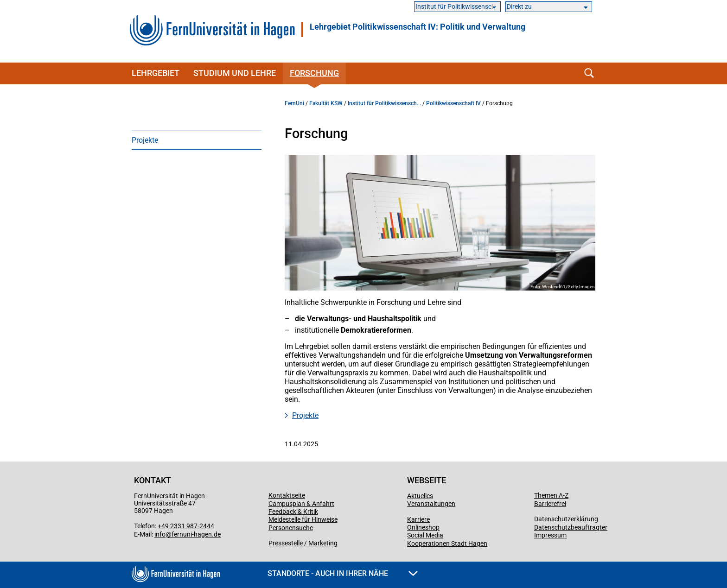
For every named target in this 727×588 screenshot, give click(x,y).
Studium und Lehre (235, 73)
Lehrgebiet (156, 73)
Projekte (145, 140)
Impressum (550, 535)
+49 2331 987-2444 (186, 526)
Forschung (314, 73)
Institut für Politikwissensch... (384, 103)
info (160, 534)
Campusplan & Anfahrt (301, 504)
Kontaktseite (287, 495)
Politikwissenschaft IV (453, 103)
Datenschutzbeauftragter (571, 527)
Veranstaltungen (431, 504)
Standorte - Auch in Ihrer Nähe (343, 573)
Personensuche (291, 528)
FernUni (294, 103)
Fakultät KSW (326, 103)
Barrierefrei (550, 504)
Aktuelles (420, 496)
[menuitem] (197, 140)
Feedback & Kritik (293, 512)
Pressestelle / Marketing (303, 543)
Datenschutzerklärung (566, 519)
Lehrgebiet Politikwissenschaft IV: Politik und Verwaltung (418, 27)
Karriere (418, 519)
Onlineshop (423, 527)
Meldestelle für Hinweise (303, 519)
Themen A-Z (551, 495)
